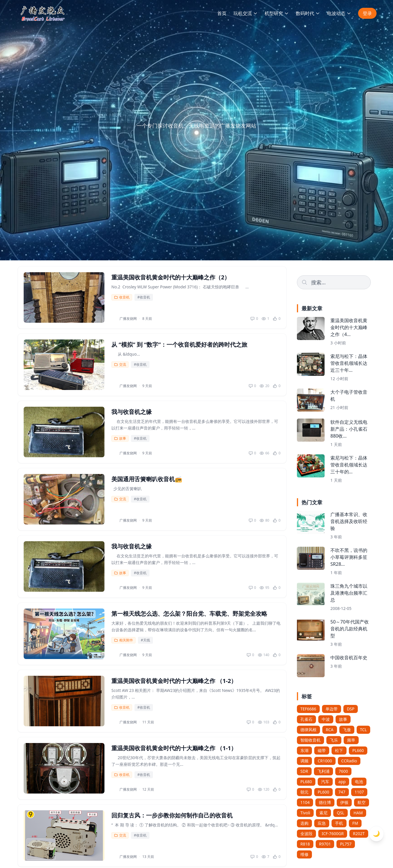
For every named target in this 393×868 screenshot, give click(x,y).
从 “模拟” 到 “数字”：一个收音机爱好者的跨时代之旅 (179, 345)
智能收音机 (310, 740)
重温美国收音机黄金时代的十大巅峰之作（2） (171, 277)
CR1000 (325, 761)
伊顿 (344, 802)
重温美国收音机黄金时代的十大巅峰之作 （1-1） (174, 748)
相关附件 (123, 640)
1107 (359, 792)
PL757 (346, 844)
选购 (304, 823)
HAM (358, 813)
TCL (364, 730)
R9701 (325, 844)
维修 (304, 854)
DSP (351, 709)
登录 (367, 13)
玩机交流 (246, 13)
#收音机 (144, 297)
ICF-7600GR (333, 834)
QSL (340, 813)
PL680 (306, 782)
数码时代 (308, 13)
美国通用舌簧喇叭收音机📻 (147, 479)
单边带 (332, 709)
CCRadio (349, 761)
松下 (339, 750)
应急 (322, 823)
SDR (304, 771)
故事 (120, 438)
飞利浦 (323, 771)
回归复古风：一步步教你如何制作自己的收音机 (172, 815)
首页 (222, 13)
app (342, 782)
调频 (304, 761)
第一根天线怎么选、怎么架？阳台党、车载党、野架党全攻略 (189, 614)
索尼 (323, 813)
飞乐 (334, 740)
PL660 (358, 750)
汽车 (325, 782)
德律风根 (308, 730)
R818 (305, 844)
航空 (362, 802)
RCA (330, 730)
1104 (305, 802)
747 (342, 792)
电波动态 (339, 13)
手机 (339, 823)
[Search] (334, 282)
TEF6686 (308, 709)
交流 (120, 364)
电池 (359, 782)
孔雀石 (306, 719)
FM (355, 823)
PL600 (323, 792)
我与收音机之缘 (132, 412)
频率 (351, 740)
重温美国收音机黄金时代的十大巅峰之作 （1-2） (174, 681)
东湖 (304, 750)
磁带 (322, 750)
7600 (343, 771)
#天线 (145, 640)
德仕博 (325, 802)
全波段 (306, 834)
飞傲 (347, 730)
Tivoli (305, 813)
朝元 (304, 792)
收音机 (122, 297)
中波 (326, 719)
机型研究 (277, 13)
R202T (359, 834)
